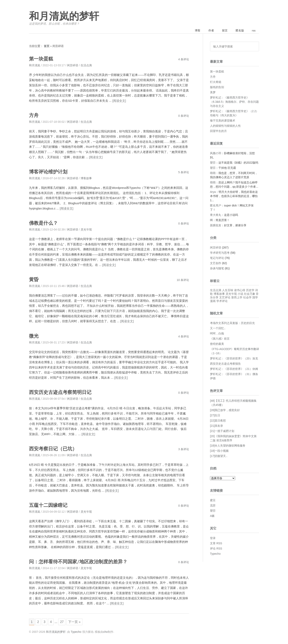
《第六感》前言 (220, 339)
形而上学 (237, 298)
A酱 (212, 516)
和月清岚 (35, 66)
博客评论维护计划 (49, 172)
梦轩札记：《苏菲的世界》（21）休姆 (234, 369)
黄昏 (34, 279)
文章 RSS (216, 544)
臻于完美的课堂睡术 (223, 121)
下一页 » (76, 621)
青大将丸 (216, 215)
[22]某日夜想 (218, 421)
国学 (255, 298)
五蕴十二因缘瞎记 (49, 505)
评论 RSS (216, 549)
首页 (47, 46)
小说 (240, 294)
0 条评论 (184, 116)
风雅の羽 (216, 153)
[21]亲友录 (216, 426)
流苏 (213, 506)
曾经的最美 (217, 344)
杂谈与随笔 (217, 269)
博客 (195, 31)
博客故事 (86, 178)
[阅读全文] (119, 101)
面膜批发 (216, 225)
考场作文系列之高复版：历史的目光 (232, 323)
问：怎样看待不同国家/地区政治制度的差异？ (80, 561)
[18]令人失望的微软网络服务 (228, 446)
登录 (213, 538)
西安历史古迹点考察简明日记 (61, 392)
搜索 (255, 47)
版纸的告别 (217, 87)
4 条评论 (184, 60)
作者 (209, 31)
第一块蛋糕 (41, 59)
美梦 (213, 93)
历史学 (250, 291)
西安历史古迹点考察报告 (225, 364)
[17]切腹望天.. (219, 456)
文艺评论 (225, 298)
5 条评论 (184, 172)
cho (105, 632)
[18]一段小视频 (219, 451)
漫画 (213, 301)
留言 (223, 31)
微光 (34, 336)
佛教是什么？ (44, 223)
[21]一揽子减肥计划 (222, 431)
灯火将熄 (216, 82)
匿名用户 (216, 206)
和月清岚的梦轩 (64, 16)
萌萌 (213, 173)
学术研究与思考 (220, 253)
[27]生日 (215, 416)
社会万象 (250, 294)
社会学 (247, 298)
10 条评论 (183, 280)
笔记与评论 (217, 258)
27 (64, 621)
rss (253, 31)
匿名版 (239, 31)
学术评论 (222, 301)
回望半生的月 (218, 131)
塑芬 (213, 163)
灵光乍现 (86, 229)
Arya (213, 192)
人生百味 (228, 291)
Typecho (215, 554)
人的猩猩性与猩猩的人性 (225, 126)
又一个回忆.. (218, 329)
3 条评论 (184, 449)
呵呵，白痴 (217, 334)
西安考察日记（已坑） (54, 448)
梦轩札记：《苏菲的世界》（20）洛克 (234, 359)
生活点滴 (86, 66)
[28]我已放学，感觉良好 (225, 410)
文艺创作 (216, 264)
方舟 (34, 115)
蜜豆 (213, 501)
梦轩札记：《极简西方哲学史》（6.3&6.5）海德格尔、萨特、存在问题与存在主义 (234, 102)
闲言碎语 (73, 66)
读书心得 (240, 291)
